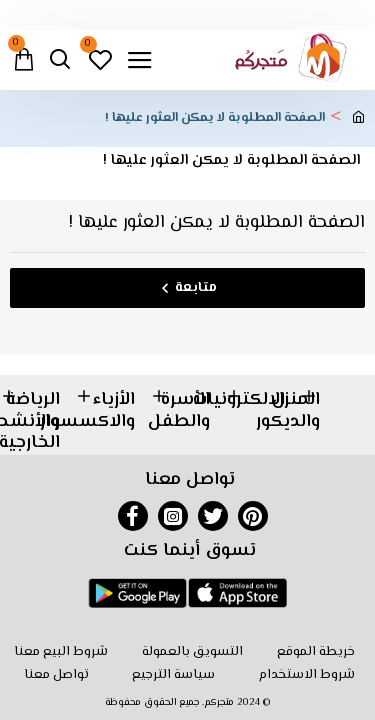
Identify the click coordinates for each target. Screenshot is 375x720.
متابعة (196, 288)
